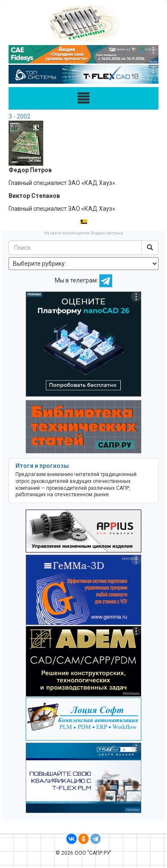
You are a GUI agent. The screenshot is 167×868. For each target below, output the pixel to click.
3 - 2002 (19, 116)
